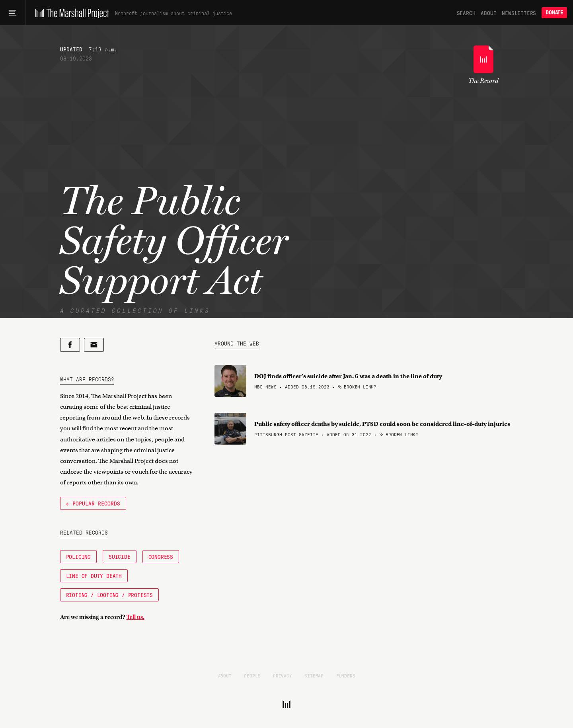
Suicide (120, 556)
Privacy (283, 675)
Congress (161, 556)
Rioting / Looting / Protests (109, 595)
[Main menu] (13, 13)
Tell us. (135, 617)
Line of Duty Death (94, 576)
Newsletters (519, 13)
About (488, 13)
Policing (78, 556)
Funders (346, 675)
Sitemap (314, 675)
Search (466, 13)
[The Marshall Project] (70, 13)
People (252, 675)
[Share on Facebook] (70, 345)
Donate (554, 13)
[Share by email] (94, 345)
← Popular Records (93, 503)
